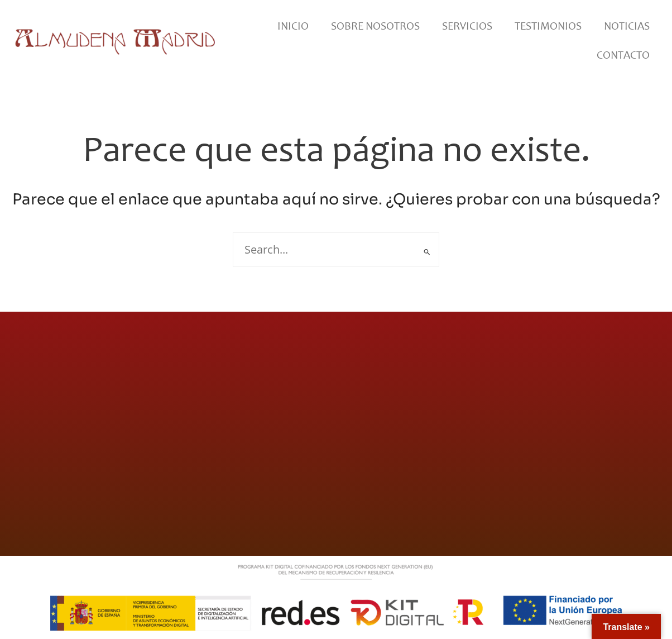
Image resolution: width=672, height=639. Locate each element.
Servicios (467, 26)
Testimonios (548, 26)
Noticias (627, 26)
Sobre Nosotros (375, 26)
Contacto (623, 55)
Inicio (293, 26)
